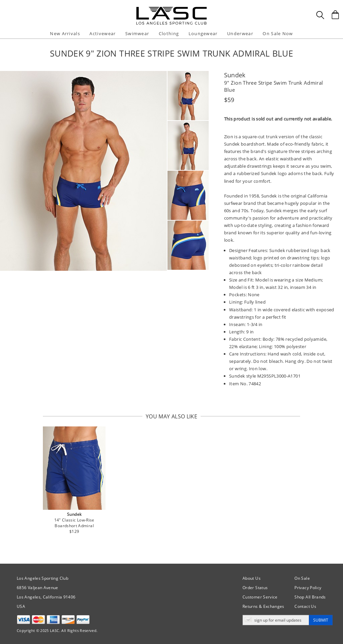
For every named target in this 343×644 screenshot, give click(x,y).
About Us (252, 578)
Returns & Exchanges (263, 606)
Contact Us (305, 606)
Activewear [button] (102, 33)
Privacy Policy (308, 588)
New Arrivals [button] (65, 33)
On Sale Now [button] (278, 33)
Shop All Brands (310, 597)
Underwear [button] (240, 33)
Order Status (255, 588)
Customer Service (260, 597)
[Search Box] (320, 15)
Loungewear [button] (203, 33)
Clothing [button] (169, 33)
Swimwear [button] (137, 33)
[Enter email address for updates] (276, 620)
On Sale (302, 578)
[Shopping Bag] (335, 15)
